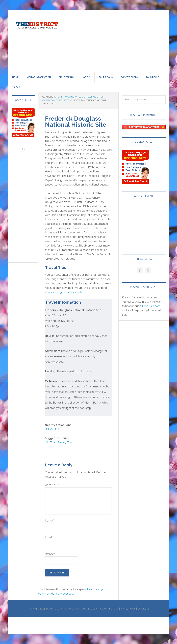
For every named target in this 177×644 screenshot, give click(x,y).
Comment (52, 485)
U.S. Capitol (52, 429)
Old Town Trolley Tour (59, 442)
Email (49, 537)
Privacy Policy (128, 609)
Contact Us (143, 609)
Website (50, 554)
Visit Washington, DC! (37, 24)
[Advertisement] (121, 40)
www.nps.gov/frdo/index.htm (67, 292)
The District (92, 609)
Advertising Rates (109, 609)
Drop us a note (151, 306)
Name (49, 521)
